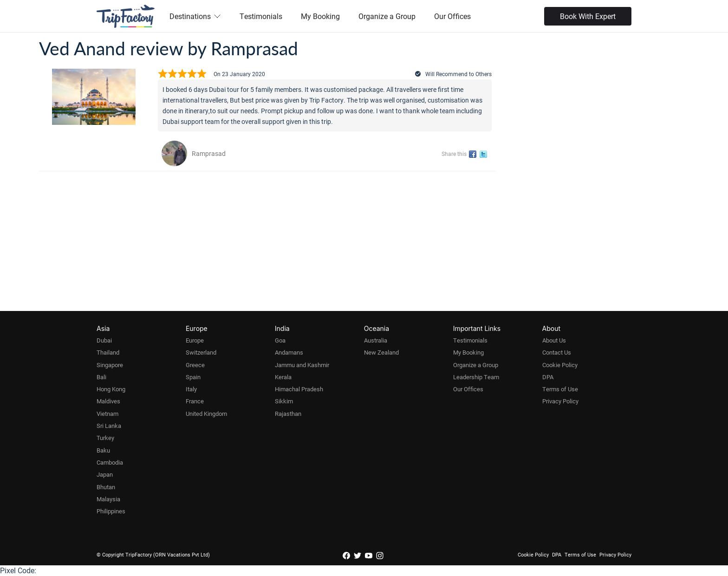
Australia (376, 340)
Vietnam (107, 414)
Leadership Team (476, 377)
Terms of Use (560, 389)
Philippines (111, 511)
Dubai (104, 340)
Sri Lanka (109, 426)
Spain (193, 377)
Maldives (108, 401)
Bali (101, 377)
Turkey (105, 438)
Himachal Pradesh (299, 389)
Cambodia (110, 462)
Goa (280, 340)
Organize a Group (387, 16)
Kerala (283, 377)
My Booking (320, 16)
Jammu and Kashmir (302, 365)
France (195, 401)
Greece (195, 365)
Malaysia (108, 499)
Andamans (289, 352)
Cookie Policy (560, 365)
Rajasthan (288, 414)
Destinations (195, 16)
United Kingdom (206, 414)
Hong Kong (111, 389)
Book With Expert (588, 16)
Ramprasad (209, 153)
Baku (103, 450)
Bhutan (106, 487)
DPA (548, 377)
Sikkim (284, 401)
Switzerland (201, 352)
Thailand (108, 352)
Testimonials (261, 16)
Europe (195, 340)
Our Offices (452, 16)
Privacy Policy (560, 401)
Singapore (110, 365)
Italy (191, 389)
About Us (554, 340)
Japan (105, 474)
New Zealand (381, 352)
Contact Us (557, 352)
